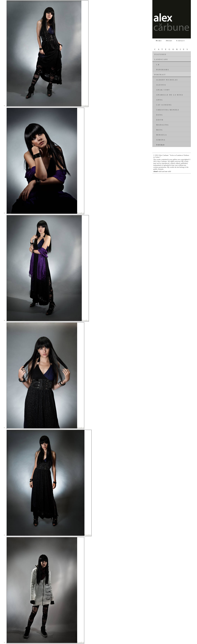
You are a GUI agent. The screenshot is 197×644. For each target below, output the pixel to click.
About (169, 41)
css (166, 171)
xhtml (156, 171)
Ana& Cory (163, 90)
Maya (159, 130)
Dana (159, 115)
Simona (161, 140)
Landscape (161, 59)
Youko (160, 145)
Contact (181, 41)
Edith (160, 120)
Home (159, 41)
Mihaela (162, 135)
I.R (158, 65)
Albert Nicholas (167, 80)
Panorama (163, 70)
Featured (160, 54)
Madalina (162, 125)
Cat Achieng (164, 105)
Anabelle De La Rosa (170, 95)
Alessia (161, 85)
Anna (159, 100)
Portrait (160, 75)
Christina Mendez (168, 110)
